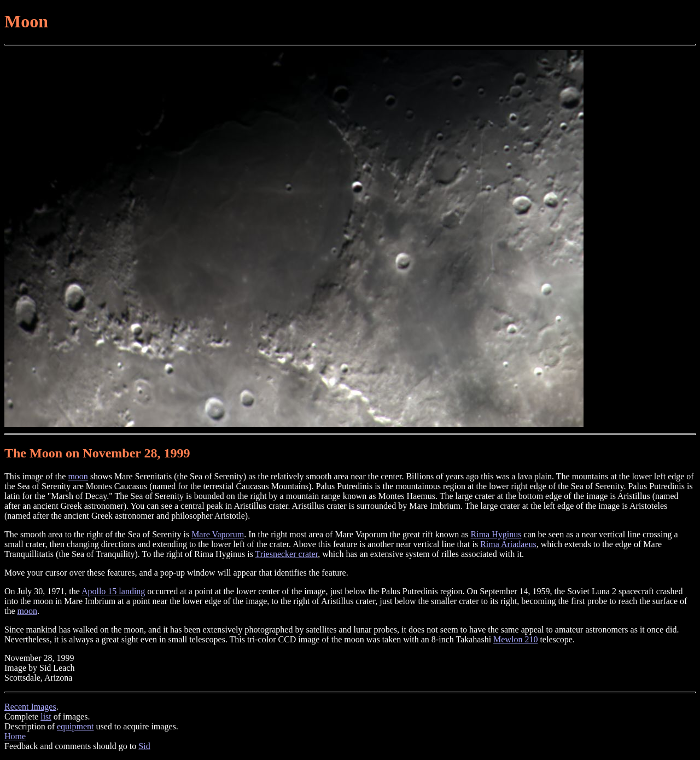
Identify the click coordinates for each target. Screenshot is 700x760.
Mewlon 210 (515, 639)
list (46, 717)
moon (78, 476)
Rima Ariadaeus (508, 544)
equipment (75, 726)
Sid (144, 746)
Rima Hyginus (496, 534)
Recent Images (30, 707)
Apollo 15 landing (113, 591)
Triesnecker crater (287, 554)
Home (15, 736)
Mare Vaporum (218, 534)
